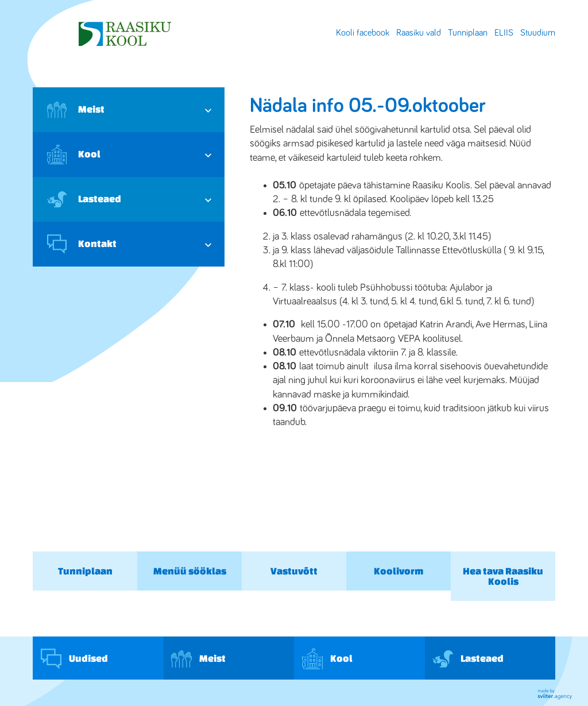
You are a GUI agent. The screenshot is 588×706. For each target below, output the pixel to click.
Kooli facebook (363, 33)
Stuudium (538, 33)
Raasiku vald (419, 33)
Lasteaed (84, 199)
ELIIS (504, 33)
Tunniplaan (468, 33)
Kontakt (82, 244)
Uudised (74, 659)
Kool (74, 155)
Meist (76, 110)
